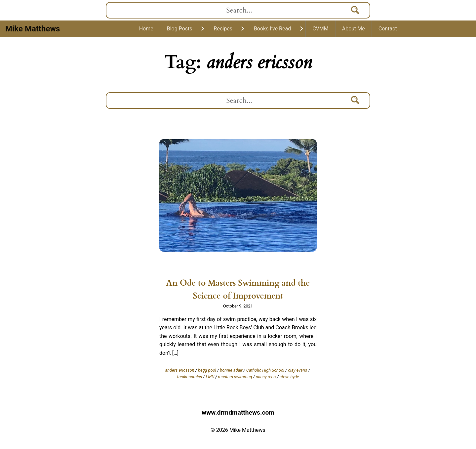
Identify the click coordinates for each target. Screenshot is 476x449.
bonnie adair (231, 370)
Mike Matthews (33, 29)
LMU (210, 377)
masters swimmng (235, 377)
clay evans (297, 370)
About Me (354, 29)
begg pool (207, 370)
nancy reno (266, 377)
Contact (388, 29)
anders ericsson (180, 370)
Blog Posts (180, 29)
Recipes (223, 29)
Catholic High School (265, 370)
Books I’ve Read (272, 29)
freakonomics (189, 377)
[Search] (355, 10)
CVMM (320, 29)
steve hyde (289, 377)
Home (146, 29)
